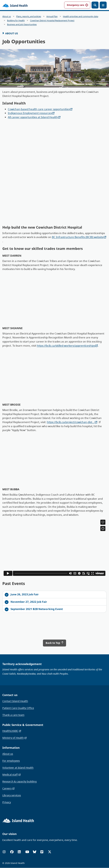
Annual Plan (52, 16)
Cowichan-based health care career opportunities (40, 109)
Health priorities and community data (81, 16)
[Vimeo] (42, 852)
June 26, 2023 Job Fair (22, 595)
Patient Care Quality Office (18, 708)
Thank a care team (13, 715)
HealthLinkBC (12, 731)
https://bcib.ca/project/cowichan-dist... (72, 422)
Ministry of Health (15, 738)
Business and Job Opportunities (22, 24)
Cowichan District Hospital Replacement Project (52, 21)
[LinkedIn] (19, 852)
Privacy (7, 802)
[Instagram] (4, 852)
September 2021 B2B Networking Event (34, 609)
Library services (12, 795)
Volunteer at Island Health (18, 768)
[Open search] (95, 5)
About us (7, 16)
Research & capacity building (20, 781)
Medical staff (12, 775)
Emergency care (75, 5)
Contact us (10, 695)
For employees (11, 761)
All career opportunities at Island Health (34, 117)
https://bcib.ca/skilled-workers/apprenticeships (67, 346)
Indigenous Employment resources (31, 113)
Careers (9, 788)
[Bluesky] (35, 852)
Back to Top (55, 643)
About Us (12, 33)
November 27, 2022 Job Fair (26, 602)
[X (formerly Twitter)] (50, 852)
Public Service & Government (23, 725)
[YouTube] (27, 852)
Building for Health (16, 21)
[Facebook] (12, 852)
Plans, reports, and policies (29, 16)
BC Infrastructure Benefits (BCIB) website (79, 237)
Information (11, 748)
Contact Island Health (15, 701)
